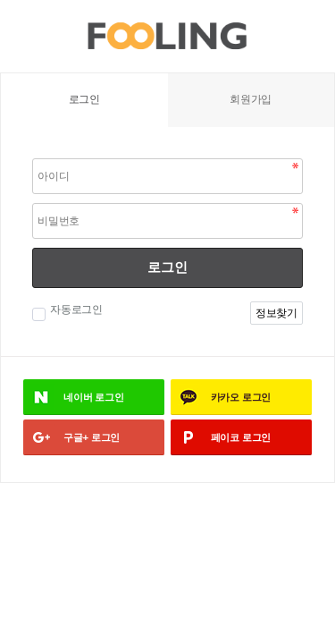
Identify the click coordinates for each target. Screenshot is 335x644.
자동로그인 (74, 309)
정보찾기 (276, 313)
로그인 (167, 267)
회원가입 (251, 99)
